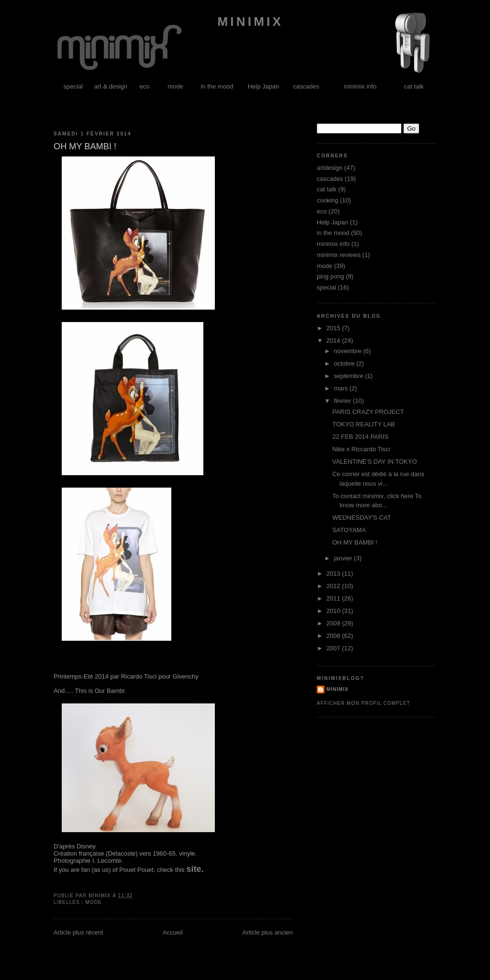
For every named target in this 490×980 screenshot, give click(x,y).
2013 (334, 574)
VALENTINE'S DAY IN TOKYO (374, 462)
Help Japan (264, 86)
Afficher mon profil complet (363, 703)
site (194, 869)
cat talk (414, 86)
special (73, 86)
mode (175, 86)
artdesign (329, 168)
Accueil (173, 932)
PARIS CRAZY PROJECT (368, 412)
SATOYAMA (349, 530)
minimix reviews (339, 255)
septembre (350, 376)
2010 (334, 611)
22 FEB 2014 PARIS (360, 437)
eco (145, 86)
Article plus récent (78, 932)
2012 (334, 586)
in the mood (217, 86)
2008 (334, 636)
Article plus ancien (268, 932)
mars (342, 388)
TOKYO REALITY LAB (363, 424)
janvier (344, 558)
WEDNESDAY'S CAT (362, 518)
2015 (334, 328)
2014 (334, 340)
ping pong (330, 276)
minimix (247, 22)
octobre (345, 363)
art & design (111, 86)
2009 (334, 623)
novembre (349, 351)
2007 (334, 648)
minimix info (360, 86)
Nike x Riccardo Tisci (361, 449)
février (344, 401)
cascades (306, 86)
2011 (334, 598)
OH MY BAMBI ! (355, 542)
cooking (328, 200)
